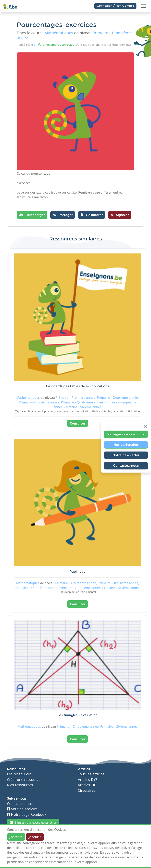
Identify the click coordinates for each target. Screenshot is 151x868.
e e (33, 45)
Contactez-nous (126, 466)
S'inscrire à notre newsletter (33, 822)
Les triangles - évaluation (77, 715)
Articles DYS (88, 780)
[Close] (145, 427)
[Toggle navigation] (144, 6)
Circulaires (87, 790)
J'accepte (16, 837)
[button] (92, 215)
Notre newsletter (126, 455)
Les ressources (19, 774)
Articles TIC (87, 785)
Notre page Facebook (27, 814)
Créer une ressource (24, 780)
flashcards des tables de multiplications (77, 386)
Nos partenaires (126, 445)
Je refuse (35, 837)
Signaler (120, 215)
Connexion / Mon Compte (115, 6)
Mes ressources (20, 785)
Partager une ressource (126, 434)
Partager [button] (63, 215)
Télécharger (32, 215)
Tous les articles (91, 774)
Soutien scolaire (22, 809)
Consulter (78, 423)
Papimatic (77, 572)
